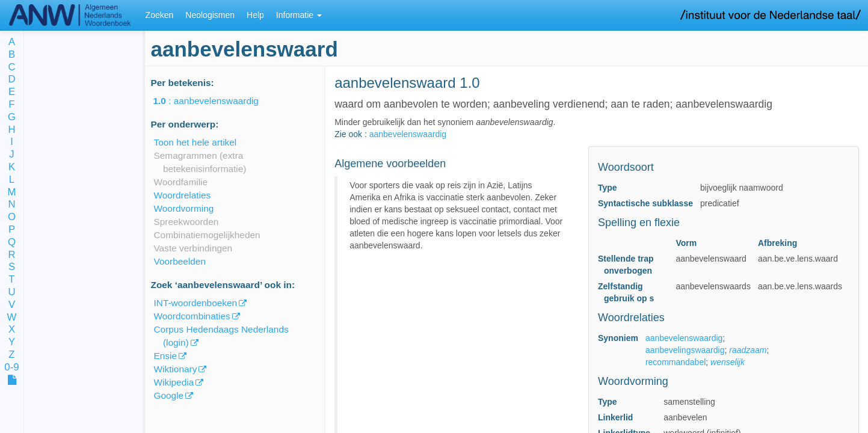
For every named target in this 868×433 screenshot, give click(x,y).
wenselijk (728, 362)
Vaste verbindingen (193, 248)
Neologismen (210, 15)
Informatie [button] (299, 15)
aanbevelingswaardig (685, 350)
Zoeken (160, 15)
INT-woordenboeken (196, 303)
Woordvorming (184, 208)
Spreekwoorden (186, 222)
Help (255, 15)
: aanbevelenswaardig (214, 101)
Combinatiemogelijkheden (207, 235)
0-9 (11, 368)
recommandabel (676, 362)
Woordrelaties (183, 195)
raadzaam (748, 350)
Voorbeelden (180, 261)
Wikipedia (174, 382)
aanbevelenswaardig (408, 134)
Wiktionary (176, 369)
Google (169, 395)
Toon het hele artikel (195, 142)
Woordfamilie (181, 182)
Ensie (166, 356)
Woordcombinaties (192, 316)
